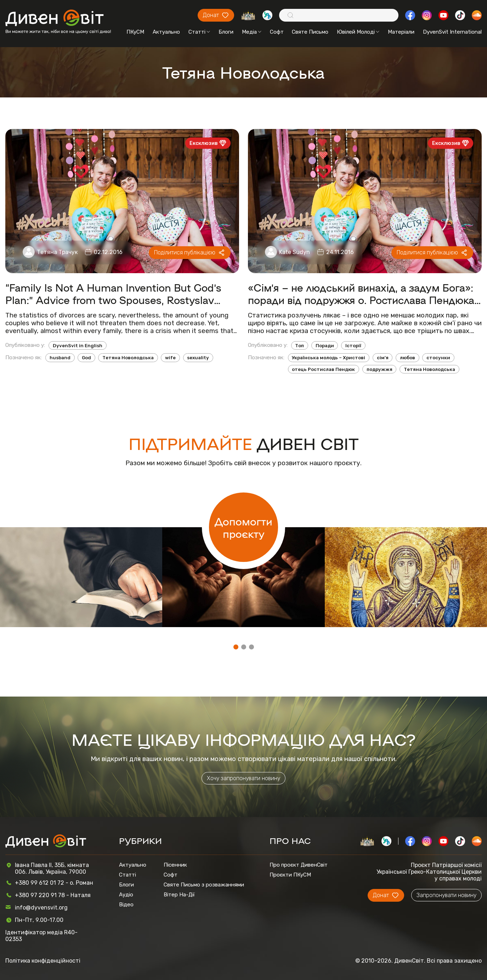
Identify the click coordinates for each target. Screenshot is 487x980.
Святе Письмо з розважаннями (204, 885)
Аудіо (126, 895)
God (86, 358)
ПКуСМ (135, 32)
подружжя (380, 369)
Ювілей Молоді (358, 32)
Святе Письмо (310, 32)
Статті (199, 32)
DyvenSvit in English (78, 346)
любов (407, 358)
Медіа (252, 32)
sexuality (198, 358)
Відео (126, 905)
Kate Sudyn (295, 252)
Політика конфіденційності (43, 961)
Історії (353, 346)
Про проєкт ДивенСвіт (299, 865)
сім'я (383, 358)
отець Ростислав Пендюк (323, 369)
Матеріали (401, 32)
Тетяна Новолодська (128, 358)
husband (60, 358)
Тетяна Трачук (57, 252)
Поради (325, 346)
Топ (299, 346)
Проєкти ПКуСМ (290, 875)
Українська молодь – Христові (329, 358)
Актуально (166, 32)
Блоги (226, 32)
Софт (277, 32)
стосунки (438, 358)
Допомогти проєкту (244, 527)
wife (170, 358)
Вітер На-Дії (179, 895)
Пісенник (175, 865)
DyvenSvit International (452, 32)
